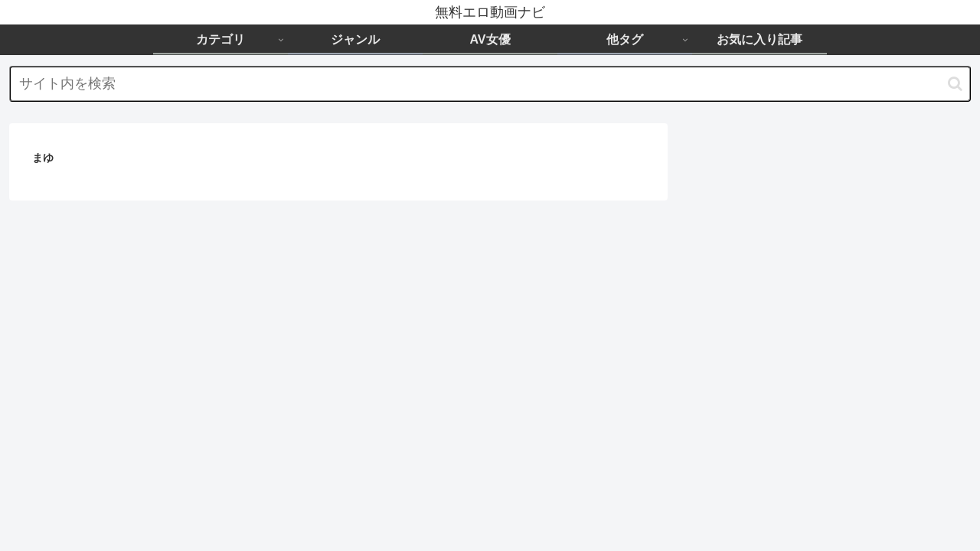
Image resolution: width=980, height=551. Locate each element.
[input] (490, 84)
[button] (955, 84)
